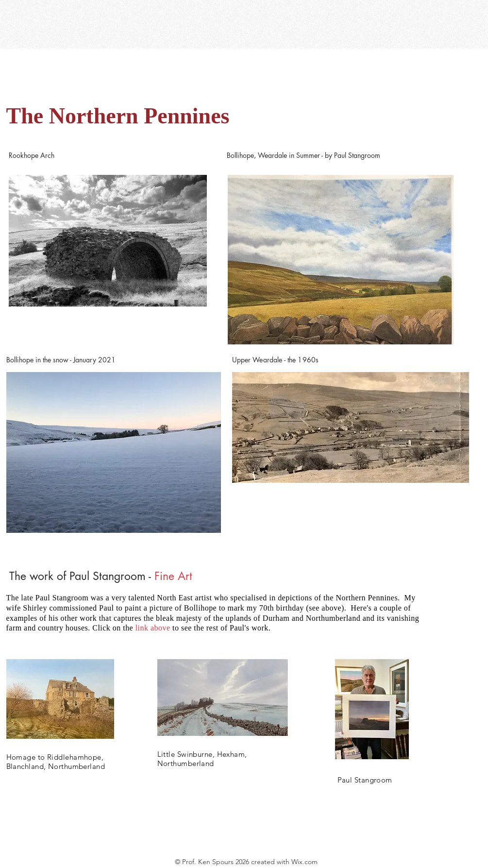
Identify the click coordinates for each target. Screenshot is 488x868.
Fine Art (173, 576)
